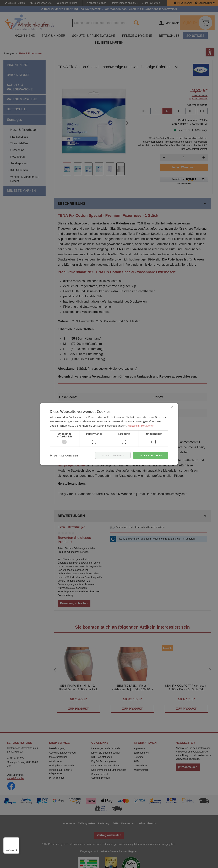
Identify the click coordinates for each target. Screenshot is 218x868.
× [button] (172, 407)
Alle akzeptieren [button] (150, 455)
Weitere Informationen (141, 425)
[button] (64, 455)
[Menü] (17, 840)
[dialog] (109, 434)
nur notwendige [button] (111, 455)
